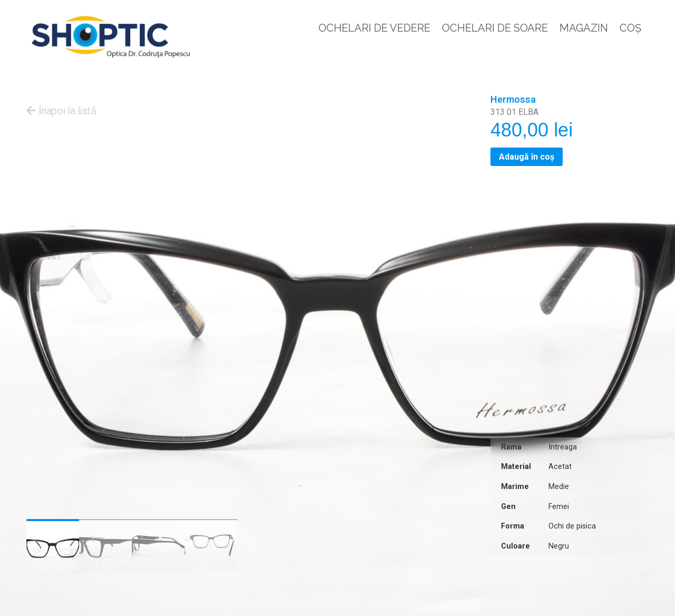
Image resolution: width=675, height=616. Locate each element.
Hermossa (513, 99)
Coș (630, 28)
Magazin (584, 28)
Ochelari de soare (495, 28)
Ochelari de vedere (374, 28)
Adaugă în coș (527, 157)
